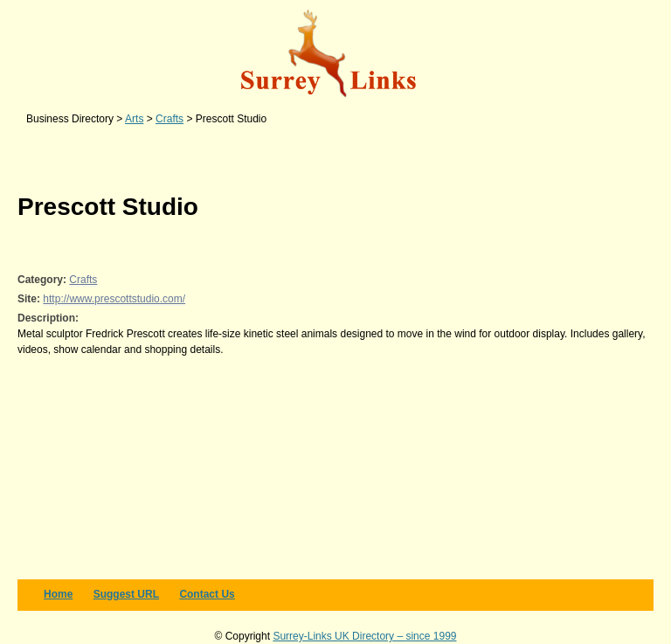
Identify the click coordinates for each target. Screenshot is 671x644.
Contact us (207, 594)
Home (58, 594)
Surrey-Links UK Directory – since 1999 (364, 636)
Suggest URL (126, 594)
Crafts (83, 280)
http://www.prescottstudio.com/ (114, 299)
